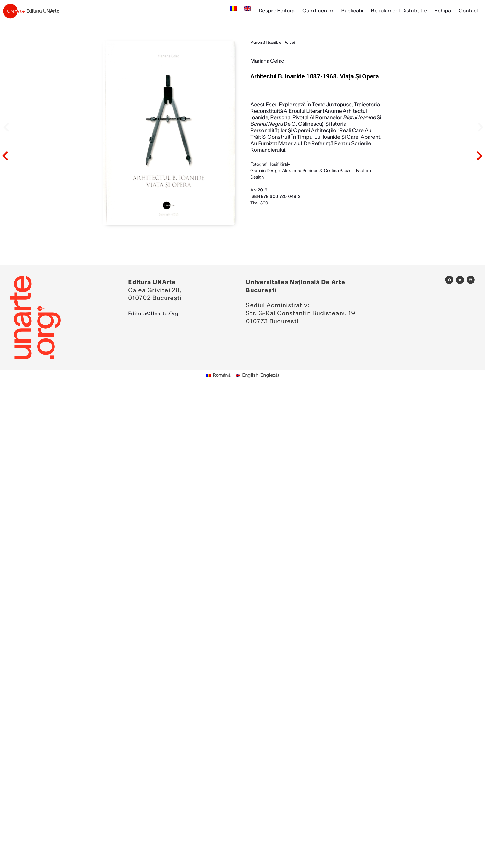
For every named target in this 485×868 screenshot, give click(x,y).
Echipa (443, 11)
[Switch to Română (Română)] (216, 376)
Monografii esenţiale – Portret (273, 43)
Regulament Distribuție (399, 11)
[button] (449, 280)
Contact (469, 11)
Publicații (352, 11)
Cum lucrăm (318, 11)
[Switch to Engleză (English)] (259, 376)
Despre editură (277, 11)
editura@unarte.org (158, 313)
